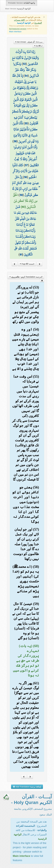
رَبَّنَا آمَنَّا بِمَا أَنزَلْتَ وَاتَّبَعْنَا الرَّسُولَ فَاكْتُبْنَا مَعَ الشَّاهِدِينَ (25, 58)
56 (15, 141)
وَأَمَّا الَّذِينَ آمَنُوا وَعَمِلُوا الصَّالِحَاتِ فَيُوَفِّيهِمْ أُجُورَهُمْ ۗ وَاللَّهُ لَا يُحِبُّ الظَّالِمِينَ (26, 156)
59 (21, 195)
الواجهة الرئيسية (24, 23)
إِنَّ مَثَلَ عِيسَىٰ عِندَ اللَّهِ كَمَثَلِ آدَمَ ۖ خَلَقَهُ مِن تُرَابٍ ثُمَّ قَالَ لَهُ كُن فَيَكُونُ (25, 186)
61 (21, 255)
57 (26, 165)
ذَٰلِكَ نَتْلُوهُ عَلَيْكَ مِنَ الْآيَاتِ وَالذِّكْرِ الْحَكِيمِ (25, 171)
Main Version (18, 9)
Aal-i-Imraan (29, 42)
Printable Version (22, 3)
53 (24, 64)
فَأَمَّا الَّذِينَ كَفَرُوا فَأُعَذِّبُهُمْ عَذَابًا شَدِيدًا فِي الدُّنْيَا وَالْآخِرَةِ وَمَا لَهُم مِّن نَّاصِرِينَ (26, 132)
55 (26, 123)
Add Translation (27, 787)
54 (26, 76)
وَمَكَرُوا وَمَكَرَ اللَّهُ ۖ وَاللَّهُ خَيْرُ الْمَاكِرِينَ (26, 70)
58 (25, 177)
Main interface (15, 32)
